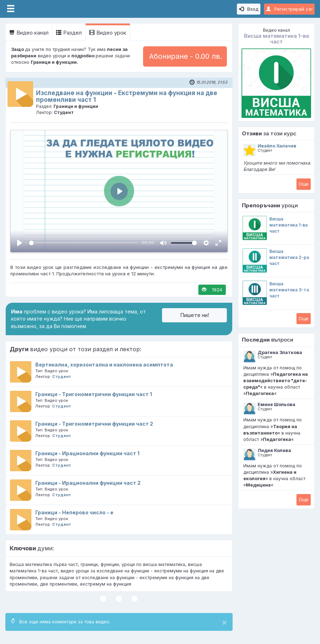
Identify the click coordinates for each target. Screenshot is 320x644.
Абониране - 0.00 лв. (186, 56)
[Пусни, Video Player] (20, 243)
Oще (304, 184)
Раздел (69, 33)
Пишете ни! (195, 315)
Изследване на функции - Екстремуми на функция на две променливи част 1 (127, 96)
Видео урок (108, 33)
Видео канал (29, 33)
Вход (249, 9)
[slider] (83, 243)
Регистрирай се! (289, 9)
